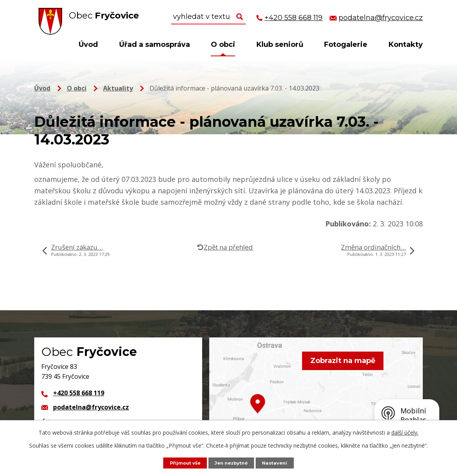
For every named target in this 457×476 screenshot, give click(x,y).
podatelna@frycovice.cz (91, 407)
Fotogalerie (346, 44)
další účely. (405, 432)
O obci (223, 44)
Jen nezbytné (232, 462)
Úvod (88, 44)
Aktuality (118, 88)
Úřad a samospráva (155, 44)
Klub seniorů (280, 44)
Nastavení (279, 462)
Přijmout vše (182, 462)
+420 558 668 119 (79, 393)
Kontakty (406, 44)
